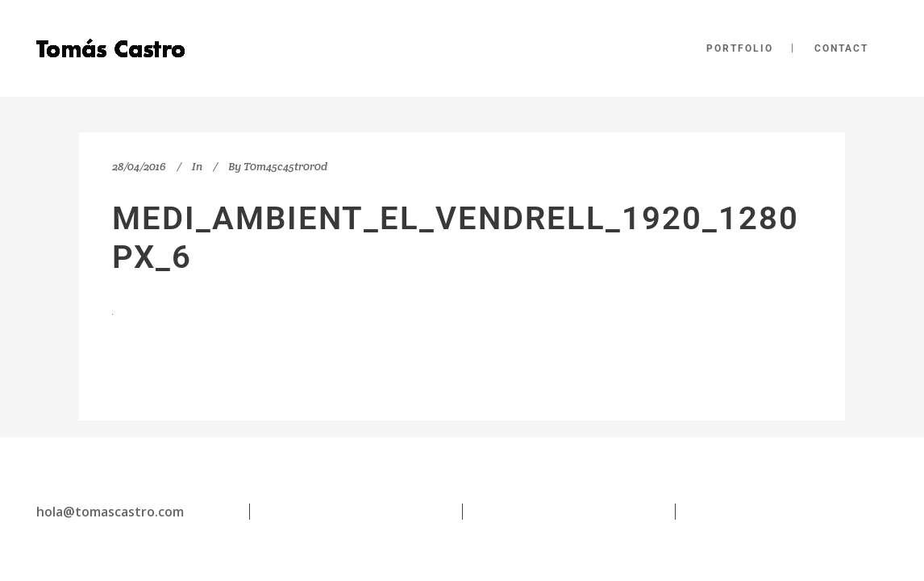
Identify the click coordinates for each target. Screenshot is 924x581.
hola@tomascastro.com (110, 512)
